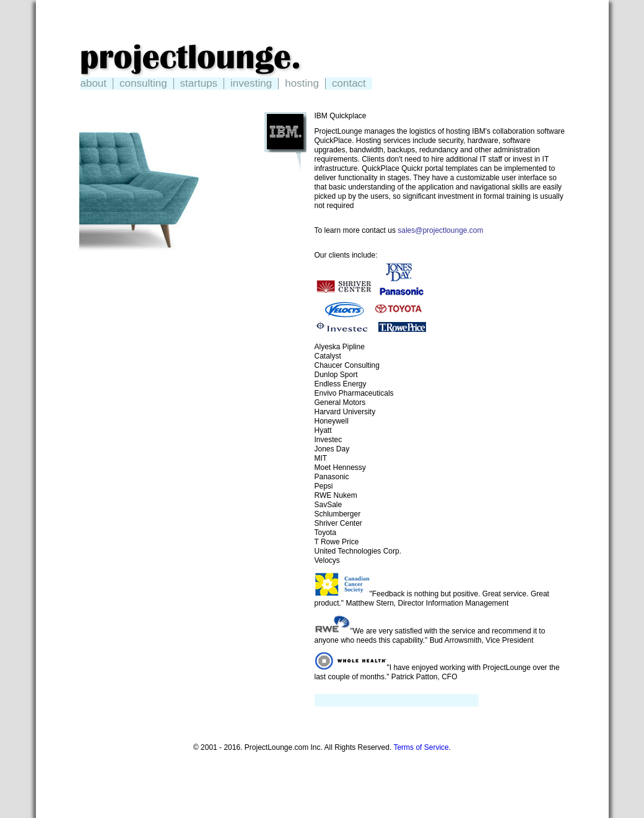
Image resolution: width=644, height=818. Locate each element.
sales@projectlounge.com (440, 230)
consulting (143, 84)
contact (349, 84)
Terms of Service (421, 747)
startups (199, 84)
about (94, 84)
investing (251, 84)
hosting (302, 84)
